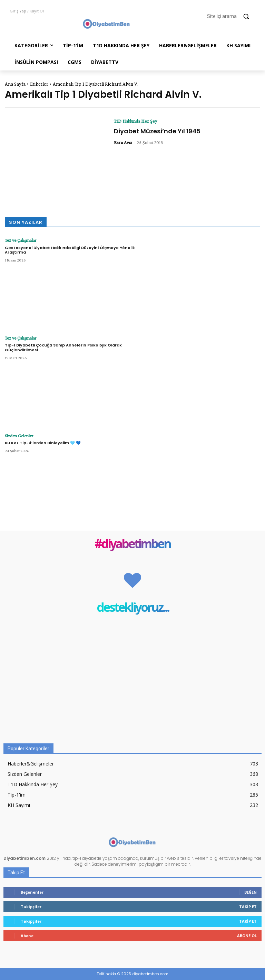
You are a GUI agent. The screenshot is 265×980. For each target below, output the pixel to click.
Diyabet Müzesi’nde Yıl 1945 (157, 131)
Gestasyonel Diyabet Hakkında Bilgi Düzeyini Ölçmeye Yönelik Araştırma (70, 249)
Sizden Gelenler (17, 436)
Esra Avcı (123, 142)
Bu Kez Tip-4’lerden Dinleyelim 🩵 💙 (43, 443)
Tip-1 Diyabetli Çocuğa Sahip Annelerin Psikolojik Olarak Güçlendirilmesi (63, 347)
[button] (231, 16)
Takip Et (248, 907)
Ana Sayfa (15, 84)
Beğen (251, 892)
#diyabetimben (132, 544)
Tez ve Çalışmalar (19, 240)
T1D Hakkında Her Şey (135, 121)
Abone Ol (247, 936)
